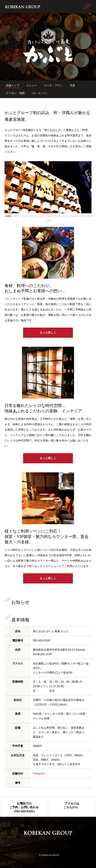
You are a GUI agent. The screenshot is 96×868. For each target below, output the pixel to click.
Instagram (39, 774)
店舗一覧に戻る (39, 93)
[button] (8, 216)
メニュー (31, 85)
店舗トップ (12, 85)
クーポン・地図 (15, 93)
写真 (72, 85)
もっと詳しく (48, 333)
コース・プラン (53, 85)
